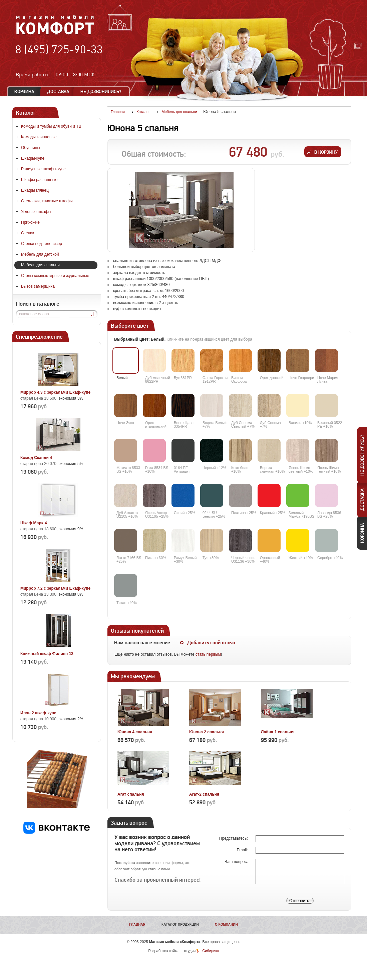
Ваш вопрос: (237, 862)
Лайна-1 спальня (278, 732)
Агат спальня (131, 794)
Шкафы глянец (35, 190)
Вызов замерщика (38, 286)
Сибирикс (210, 951)
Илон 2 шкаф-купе (38, 713)
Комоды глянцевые (39, 137)
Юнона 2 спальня (207, 732)
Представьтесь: (234, 838)
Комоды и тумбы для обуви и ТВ (51, 126)
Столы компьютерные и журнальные (55, 276)
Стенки (28, 233)
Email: (243, 850)
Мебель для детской (40, 254)
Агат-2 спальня (204, 794)
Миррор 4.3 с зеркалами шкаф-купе (55, 392)
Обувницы (31, 148)
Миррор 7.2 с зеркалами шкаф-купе (55, 588)
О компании (226, 924)
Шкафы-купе (33, 158)
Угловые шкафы (36, 212)
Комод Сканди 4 (36, 458)
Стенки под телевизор (42, 244)
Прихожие (30, 222)
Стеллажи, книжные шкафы (47, 201)
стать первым (208, 654)
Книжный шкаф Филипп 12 (47, 654)
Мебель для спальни (40, 265)
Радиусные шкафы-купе (43, 169)
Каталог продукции (180, 924)
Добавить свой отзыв (211, 643)
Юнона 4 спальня (135, 732)
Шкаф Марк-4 (34, 523)
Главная (137, 924)
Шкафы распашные (39, 180)
